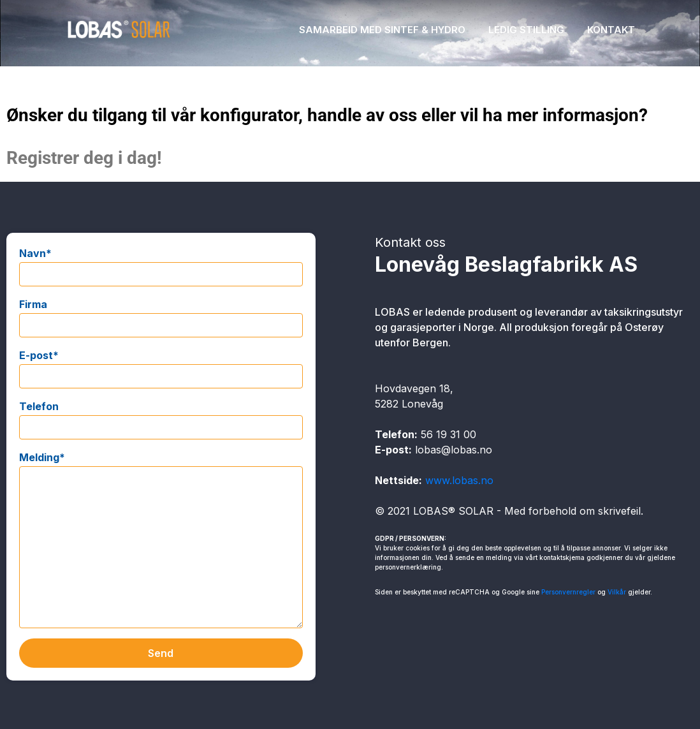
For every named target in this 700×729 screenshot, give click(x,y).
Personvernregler (568, 592)
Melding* (42, 457)
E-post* (39, 355)
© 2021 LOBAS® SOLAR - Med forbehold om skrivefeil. (509, 511)
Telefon (39, 406)
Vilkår (617, 592)
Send (161, 653)
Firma (33, 304)
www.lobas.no (459, 480)
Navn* (35, 253)
